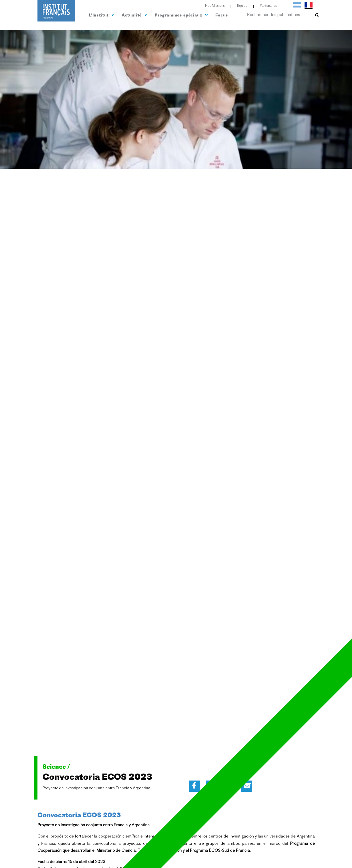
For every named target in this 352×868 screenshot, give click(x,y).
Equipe (242, 6)
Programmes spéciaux (181, 15)
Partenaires (268, 6)
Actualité (134, 15)
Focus (222, 15)
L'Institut (101, 15)
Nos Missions (215, 6)
